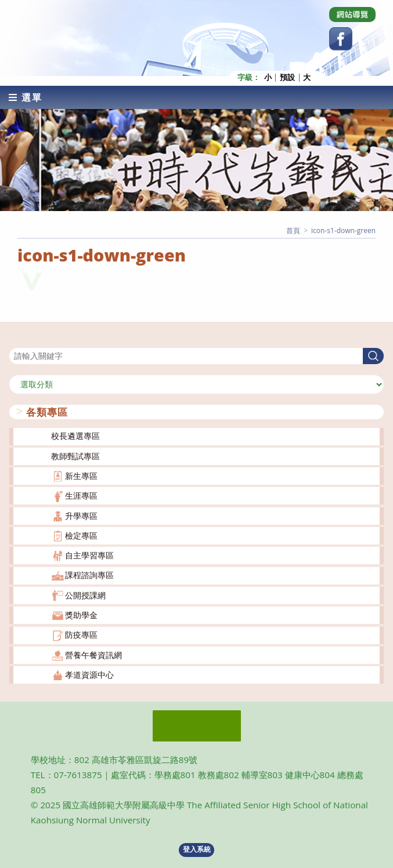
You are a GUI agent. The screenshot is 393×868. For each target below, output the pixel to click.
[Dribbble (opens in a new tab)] (352, 14)
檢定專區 (81, 535)
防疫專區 (81, 635)
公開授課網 (85, 595)
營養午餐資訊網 (93, 654)
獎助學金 (81, 615)
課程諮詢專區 (89, 575)
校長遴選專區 (75, 436)
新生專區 (81, 476)
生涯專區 (81, 495)
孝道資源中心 (89, 675)
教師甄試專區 (75, 455)
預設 (287, 77)
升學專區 (81, 515)
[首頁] (293, 230)
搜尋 (17, 340)
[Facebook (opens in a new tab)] (341, 39)
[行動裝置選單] (26, 97)
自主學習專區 (89, 555)
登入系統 (197, 849)
